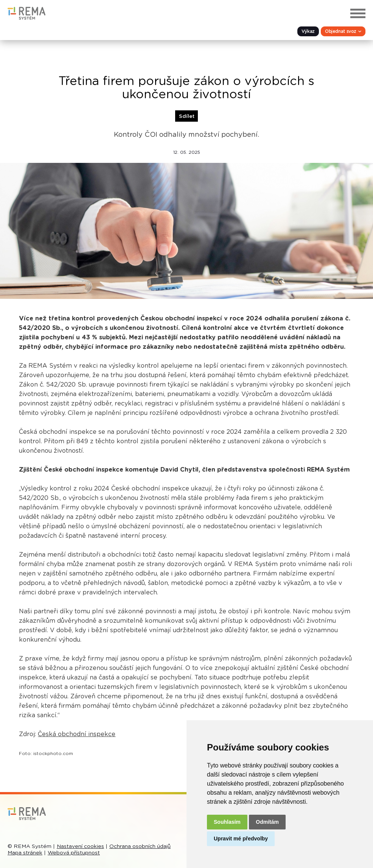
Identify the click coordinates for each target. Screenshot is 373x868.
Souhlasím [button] (227, 822)
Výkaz (308, 31)
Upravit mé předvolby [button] (241, 839)
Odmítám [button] (267, 822)
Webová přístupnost (74, 853)
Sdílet (187, 116)
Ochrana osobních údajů (140, 846)
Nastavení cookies (80, 846)
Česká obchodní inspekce (77, 734)
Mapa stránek (25, 853)
